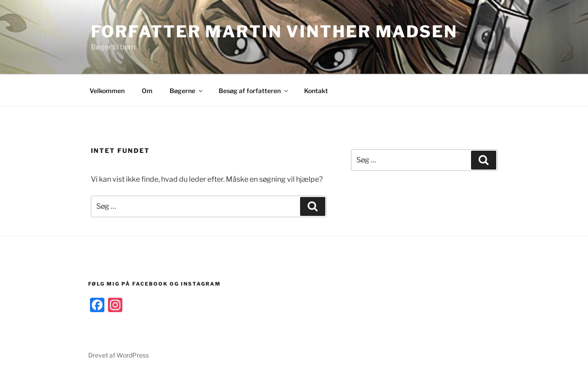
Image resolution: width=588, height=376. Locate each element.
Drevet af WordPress (119, 355)
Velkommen (107, 91)
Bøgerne (187, 91)
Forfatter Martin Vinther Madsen (274, 31)
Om (147, 91)
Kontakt (316, 91)
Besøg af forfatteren (254, 91)
